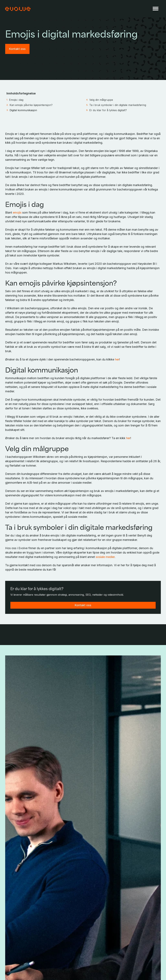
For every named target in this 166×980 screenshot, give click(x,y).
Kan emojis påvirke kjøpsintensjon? (31, 105)
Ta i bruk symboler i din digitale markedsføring (118, 105)
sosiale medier (105, 557)
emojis (17, 212)
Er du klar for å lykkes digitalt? (108, 110)
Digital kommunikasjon (23, 110)
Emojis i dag (16, 100)
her (117, 359)
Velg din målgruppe (101, 100)
